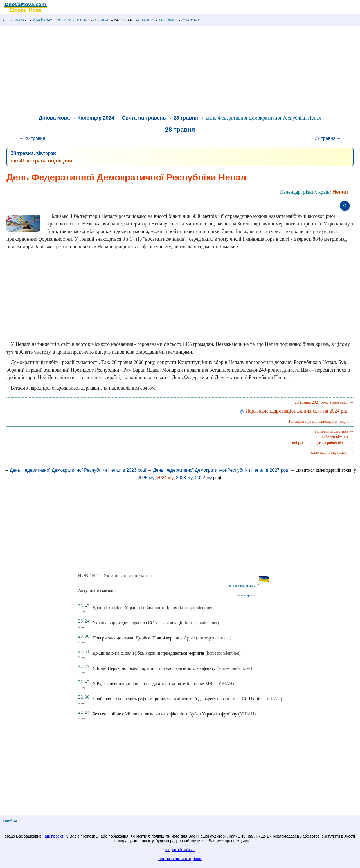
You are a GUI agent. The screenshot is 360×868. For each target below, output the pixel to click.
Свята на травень (144, 118)
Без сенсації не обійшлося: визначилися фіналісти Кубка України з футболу (165, 714)
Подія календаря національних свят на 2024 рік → (297, 411)
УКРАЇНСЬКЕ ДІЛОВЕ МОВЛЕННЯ (59, 20)
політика (11, 821)
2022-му (204, 478)
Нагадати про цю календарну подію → (321, 421)
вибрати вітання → (338, 437)
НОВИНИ (99, 20)
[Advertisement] (169, 71)
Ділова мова (54, 118)
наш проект (53, 836)
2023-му (184, 478)
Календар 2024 (96, 118)
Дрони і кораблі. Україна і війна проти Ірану (135, 608)
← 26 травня (32, 138)
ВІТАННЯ (144, 20)
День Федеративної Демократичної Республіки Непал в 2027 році (221, 470)
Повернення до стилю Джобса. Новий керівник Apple (144, 638)
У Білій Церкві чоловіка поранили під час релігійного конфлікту (154, 668)
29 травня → (328, 138)
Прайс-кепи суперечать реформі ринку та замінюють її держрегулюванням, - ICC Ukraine (178, 699)
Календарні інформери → (332, 452)
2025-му (146, 478)
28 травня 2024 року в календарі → (324, 402)
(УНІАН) (225, 684)
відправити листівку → (334, 431)
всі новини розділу (242, 586)
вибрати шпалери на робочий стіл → (323, 443)
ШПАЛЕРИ (189, 20)
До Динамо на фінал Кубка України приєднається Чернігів (148, 653)
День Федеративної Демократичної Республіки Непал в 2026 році (78, 470)
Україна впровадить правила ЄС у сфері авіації (137, 623)
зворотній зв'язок (180, 850)
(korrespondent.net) (196, 608)
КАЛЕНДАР (122, 20)
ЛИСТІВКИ (166, 20)
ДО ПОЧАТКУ (15, 20)
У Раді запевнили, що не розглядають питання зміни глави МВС (154, 684)
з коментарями (245, 595)
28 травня (186, 118)
